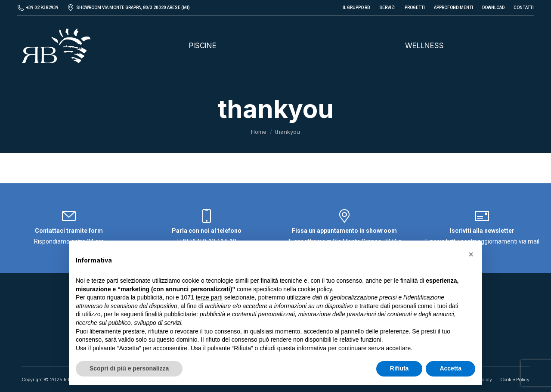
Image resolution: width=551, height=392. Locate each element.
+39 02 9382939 (42, 8)
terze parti (209, 297)
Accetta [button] (450, 368)
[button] (471, 254)
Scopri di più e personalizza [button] (129, 368)
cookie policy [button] (315, 289)
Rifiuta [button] (399, 368)
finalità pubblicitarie (171, 314)
